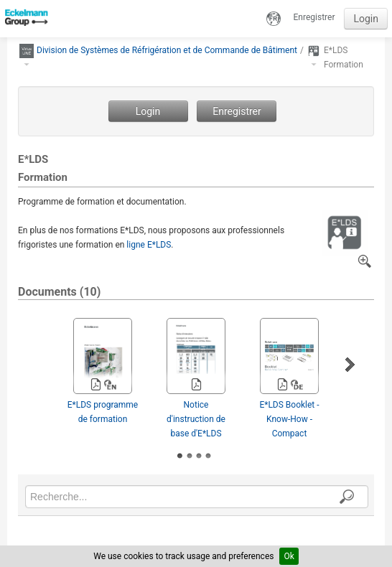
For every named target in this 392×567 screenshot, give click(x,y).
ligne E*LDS (149, 245)
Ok (289, 556)
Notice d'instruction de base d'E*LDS (196, 419)
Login (366, 19)
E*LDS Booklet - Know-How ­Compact (289, 419)
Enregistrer (314, 17)
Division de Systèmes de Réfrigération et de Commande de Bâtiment (167, 50)
